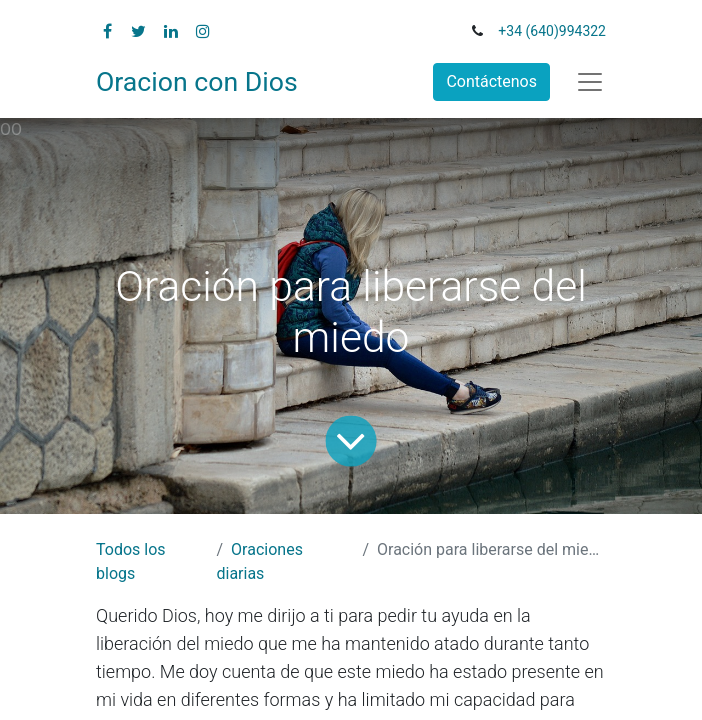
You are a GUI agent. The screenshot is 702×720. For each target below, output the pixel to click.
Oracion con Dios (197, 82)
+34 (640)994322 (552, 31)
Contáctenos (491, 81)
